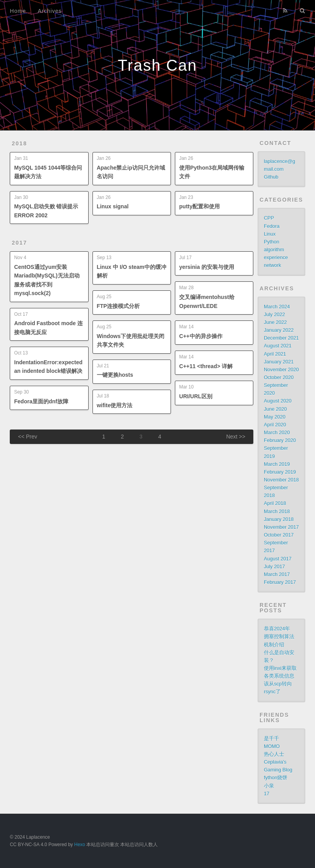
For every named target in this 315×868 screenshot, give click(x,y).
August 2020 (278, 401)
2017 (19, 243)
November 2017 (281, 527)
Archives (50, 11)
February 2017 (280, 582)
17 (267, 794)
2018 (19, 143)
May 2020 (275, 417)
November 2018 (281, 480)
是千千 (271, 739)
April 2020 (275, 425)
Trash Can (157, 65)
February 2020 (280, 440)
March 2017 (277, 574)
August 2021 (278, 346)
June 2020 (275, 409)
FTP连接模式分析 (118, 306)
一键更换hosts (115, 375)
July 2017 (274, 567)
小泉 (269, 786)
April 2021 (275, 354)
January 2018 (279, 519)
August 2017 (278, 559)
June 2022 (275, 322)
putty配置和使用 (199, 206)
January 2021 (279, 362)
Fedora (272, 226)
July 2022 (274, 315)
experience (276, 258)
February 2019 (280, 472)
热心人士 (274, 754)
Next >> (236, 437)
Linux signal (113, 206)
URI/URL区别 (196, 396)
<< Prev (28, 437)
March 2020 (277, 433)
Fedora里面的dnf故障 (41, 401)
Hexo (80, 845)
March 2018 (277, 512)
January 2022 (279, 330)
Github (271, 177)
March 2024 (277, 307)
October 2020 (279, 378)
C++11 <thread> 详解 (206, 366)
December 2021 (281, 338)
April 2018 (275, 503)
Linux (270, 234)
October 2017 (279, 535)
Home (18, 11)
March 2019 (277, 464)
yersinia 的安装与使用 (207, 267)
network (272, 265)
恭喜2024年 (277, 629)
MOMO (272, 746)
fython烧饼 (276, 778)
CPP (269, 218)
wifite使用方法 (115, 405)
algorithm (274, 250)
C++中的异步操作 (201, 336)
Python (271, 242)
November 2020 (281, 370)
